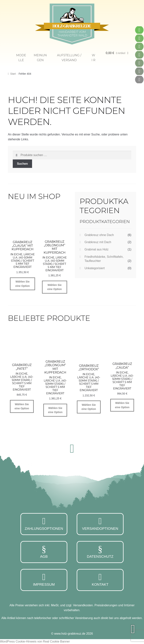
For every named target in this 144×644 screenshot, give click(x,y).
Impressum (44, 579)
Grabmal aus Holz (97, 249)
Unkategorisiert (95, 268)
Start (13, 74)
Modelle (21, 58)
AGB (44, 552)
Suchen (22, 164)
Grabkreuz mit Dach (98, 242)
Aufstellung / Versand (69, 58)
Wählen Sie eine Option (23, 284)
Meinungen (40, 58)
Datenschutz (100, 552)
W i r (93, 58)
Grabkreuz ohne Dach (99, 235)
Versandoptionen (100, 524)
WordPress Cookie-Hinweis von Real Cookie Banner (35, 641)
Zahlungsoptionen (44, 524)
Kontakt (100, 579)
